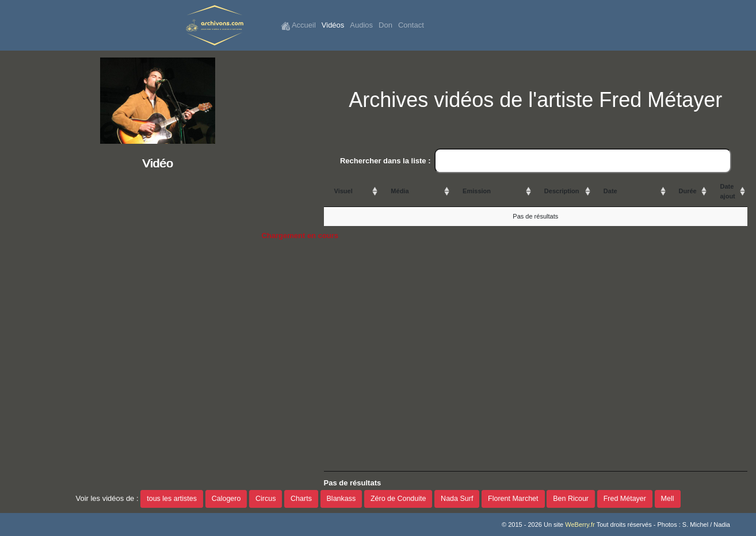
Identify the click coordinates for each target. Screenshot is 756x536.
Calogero (226, 499)
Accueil (298, 26)
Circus (266, 499)
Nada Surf (457, 499)
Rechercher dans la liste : (536, 161)
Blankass (341, 499)
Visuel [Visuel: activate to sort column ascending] (343, 191)
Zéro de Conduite (398, 499)
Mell (668, 499)
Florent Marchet (513, 499)
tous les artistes (172, 499)
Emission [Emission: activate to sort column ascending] (477, 191)
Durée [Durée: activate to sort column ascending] (688, 191)
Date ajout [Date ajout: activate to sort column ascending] (727, 191)
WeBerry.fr (580, 524)
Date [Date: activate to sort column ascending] (610, 191)
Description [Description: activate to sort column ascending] (562, 191)
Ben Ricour (571, 499)
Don (385, 25)
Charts (301, 499)
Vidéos (333, 25)
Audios (361, 25)
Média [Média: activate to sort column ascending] (400, 191)
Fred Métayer (625, 499)
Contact (411, 25)
